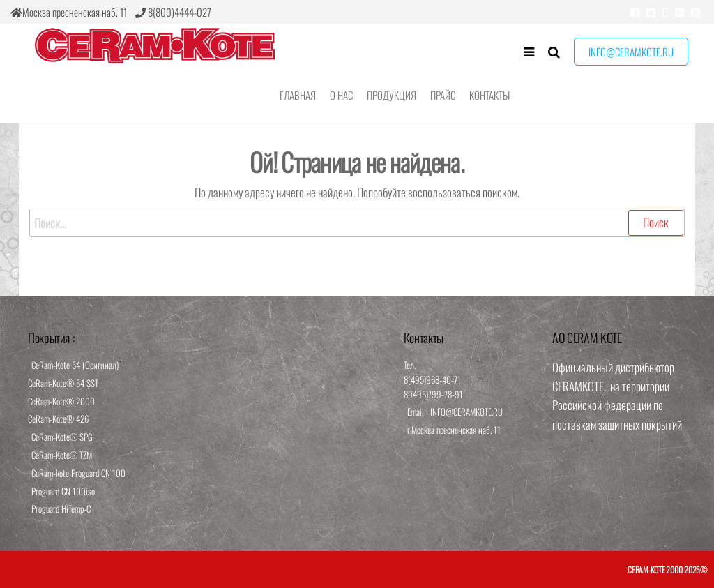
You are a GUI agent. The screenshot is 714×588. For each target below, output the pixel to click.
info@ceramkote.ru (631, 52)
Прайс (443, 95)
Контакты (489, 95)
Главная (298, 95)
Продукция (392, 95)
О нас (341, 95)
